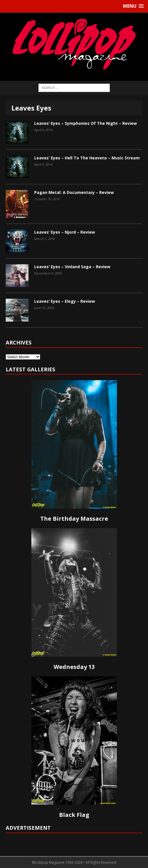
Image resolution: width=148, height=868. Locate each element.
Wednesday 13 (74, 667)
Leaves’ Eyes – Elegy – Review (65, 301)
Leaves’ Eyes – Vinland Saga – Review (72, 267)
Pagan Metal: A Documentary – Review (74, 192)
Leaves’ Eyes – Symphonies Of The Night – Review (86, 123)
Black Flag (74, 815)
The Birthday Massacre (74, 519)
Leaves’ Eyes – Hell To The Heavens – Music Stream (87, 158)
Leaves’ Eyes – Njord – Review (65, 232)
